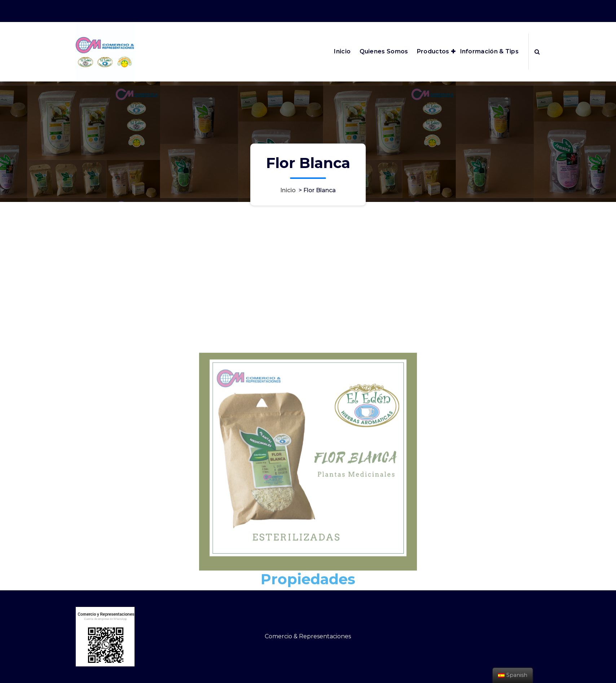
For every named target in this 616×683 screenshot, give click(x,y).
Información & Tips (489, 51)
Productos (433, 51)
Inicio (342, 51)
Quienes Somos (384, 51)
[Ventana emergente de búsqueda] (537, 52)
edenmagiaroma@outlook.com (447, 10)
